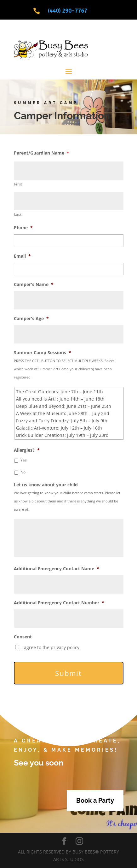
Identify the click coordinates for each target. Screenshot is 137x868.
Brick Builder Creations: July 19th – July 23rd (69, 435)
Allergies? (27, 450)
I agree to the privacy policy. (51, 647)
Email (22, 256)
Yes (24, 460)
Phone (23, 228)
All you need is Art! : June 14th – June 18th (69, 399)
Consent (23, 637)
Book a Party (95, 801)
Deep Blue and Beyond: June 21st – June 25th (69, 406)
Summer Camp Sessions (43, 353)
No (23, 472)
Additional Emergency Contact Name (57, 569)
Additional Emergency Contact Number (59, 603)
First (18, 184)
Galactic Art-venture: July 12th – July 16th (69, 428)
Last (18, 214)
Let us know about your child (46, 485)
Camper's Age (31, 319)
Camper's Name (34, 284)
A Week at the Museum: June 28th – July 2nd (69, 413)
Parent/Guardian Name (42, 153)
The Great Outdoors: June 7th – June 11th (69, 392)
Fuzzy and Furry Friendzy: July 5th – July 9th (69, 421)
